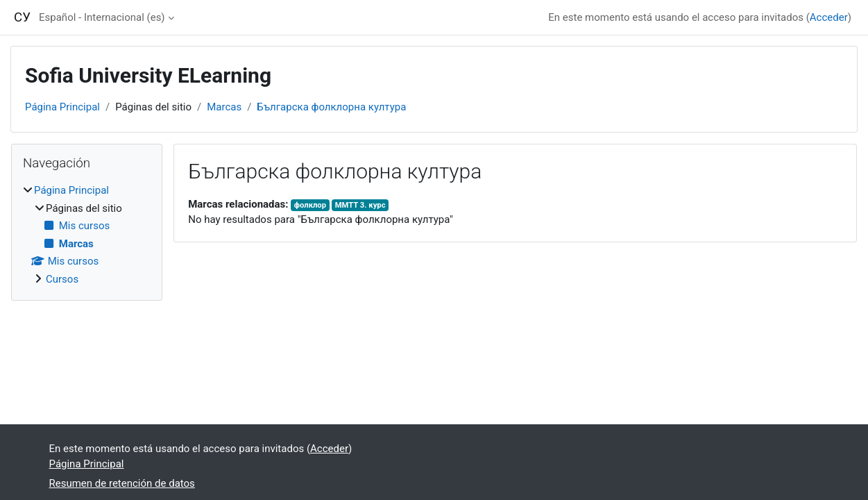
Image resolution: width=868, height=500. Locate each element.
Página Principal (62, 107)
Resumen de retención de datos (122, 483)
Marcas (224, 107)
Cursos (62, 279)
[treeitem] (87, 235)
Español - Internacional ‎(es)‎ (102, 17)
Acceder (829, 17)
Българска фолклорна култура (331, 107)
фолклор (310, 205)
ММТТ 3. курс (360, 205)
